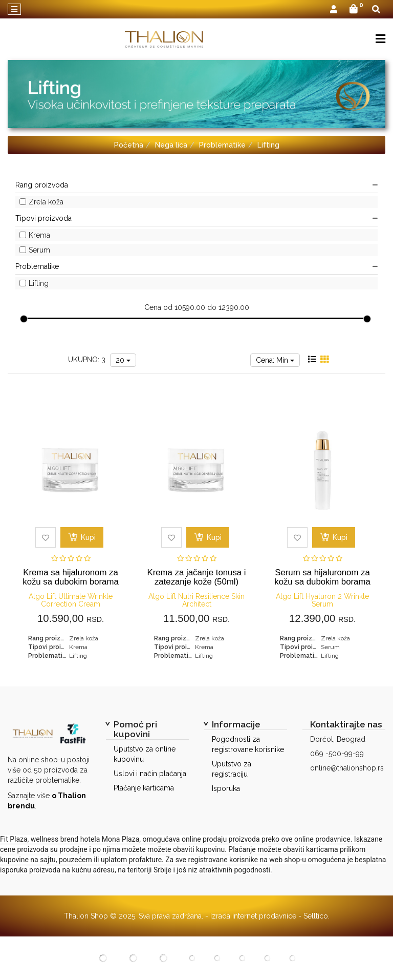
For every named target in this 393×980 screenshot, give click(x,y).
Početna (129, 145)
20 (123, 360)
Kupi (82, 537)
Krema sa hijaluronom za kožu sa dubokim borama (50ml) (71, 582)
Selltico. (316, 916)
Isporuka (226, 788)
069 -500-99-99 (337, 754)
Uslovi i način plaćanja (150, 774)
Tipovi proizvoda (196, 218)
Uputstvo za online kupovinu (145, 754)
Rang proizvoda (196, 185)
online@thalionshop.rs (347, 768)
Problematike (222, 145)
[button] (334, 10)
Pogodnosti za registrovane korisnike (248, 744)
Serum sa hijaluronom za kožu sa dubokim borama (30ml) (322, 582)
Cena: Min (275, 360)
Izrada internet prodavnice (253, 916)
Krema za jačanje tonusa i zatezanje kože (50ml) (196, 577)
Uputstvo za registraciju (232, 769)
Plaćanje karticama (144, 788)
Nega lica (171, 145)
